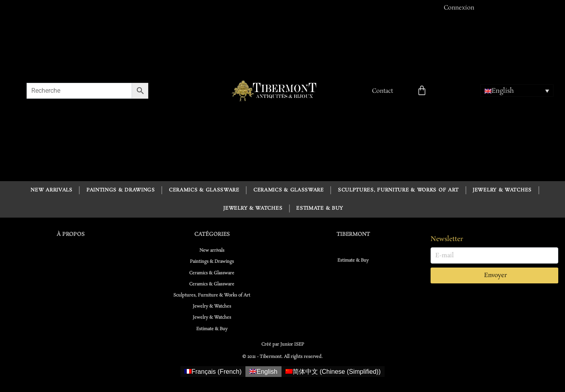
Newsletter (447, 239)
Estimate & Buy (320, 208)
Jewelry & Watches (502, 190)
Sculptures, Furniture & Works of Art (398, 190)
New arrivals (51, 190)
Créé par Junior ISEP (283, 344)
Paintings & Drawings (121, 190)
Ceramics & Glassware (204, 190)
